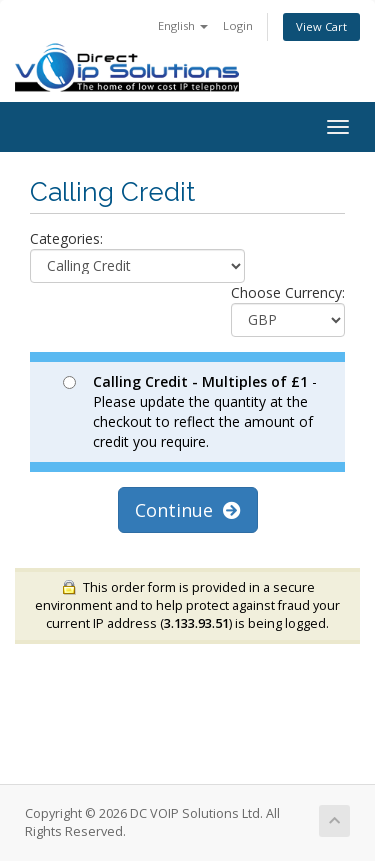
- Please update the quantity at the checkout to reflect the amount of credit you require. (190, 411)
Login (238, 25)
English (183, 25)
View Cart (321, 26)
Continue (188, 510)
